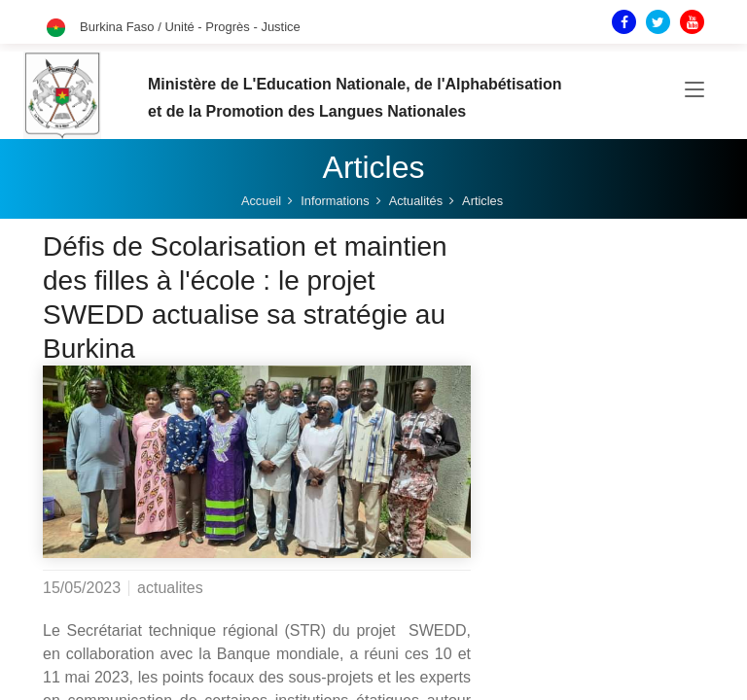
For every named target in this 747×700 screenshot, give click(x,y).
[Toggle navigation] (694, 91)
